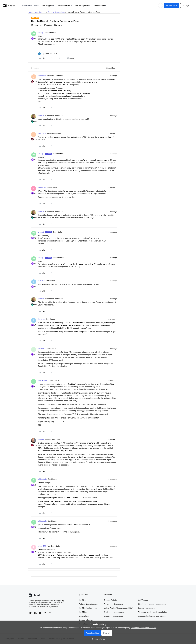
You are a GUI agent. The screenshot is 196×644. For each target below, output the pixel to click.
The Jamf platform (111, 600)
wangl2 (41, 33)
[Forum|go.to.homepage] (9, 5)
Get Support (49, 5)
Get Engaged (100, 5)
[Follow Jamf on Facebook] (50, 613)
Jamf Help (83, 600)
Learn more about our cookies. (144, 628)
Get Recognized (83, 5)
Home (30, 12)
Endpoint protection (146, 608)
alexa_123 (42, 546)
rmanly (41, 348)
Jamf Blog (83, 612)
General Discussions (31, 5)
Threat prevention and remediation (153, 612)
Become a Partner (86, 620)
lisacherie (42, 76)
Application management (114, 612)
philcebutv (42, 380)
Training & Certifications (89, 604)
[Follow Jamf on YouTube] (40, 613)
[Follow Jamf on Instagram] (45, 613)
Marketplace (84, 616)
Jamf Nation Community (89, 608)
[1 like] (47, 54)
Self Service (143, 600)
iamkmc (41, 281)
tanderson (42, 187)
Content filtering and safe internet (152, 616)
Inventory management (113, 616)
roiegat (41, 439)
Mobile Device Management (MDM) (118, 608)
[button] (172, 5)
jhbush (41, 115)
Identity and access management (152, 604)
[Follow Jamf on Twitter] (30, 613)
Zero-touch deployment (114, 604)
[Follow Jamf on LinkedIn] (35, 613)
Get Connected (65, 5)
